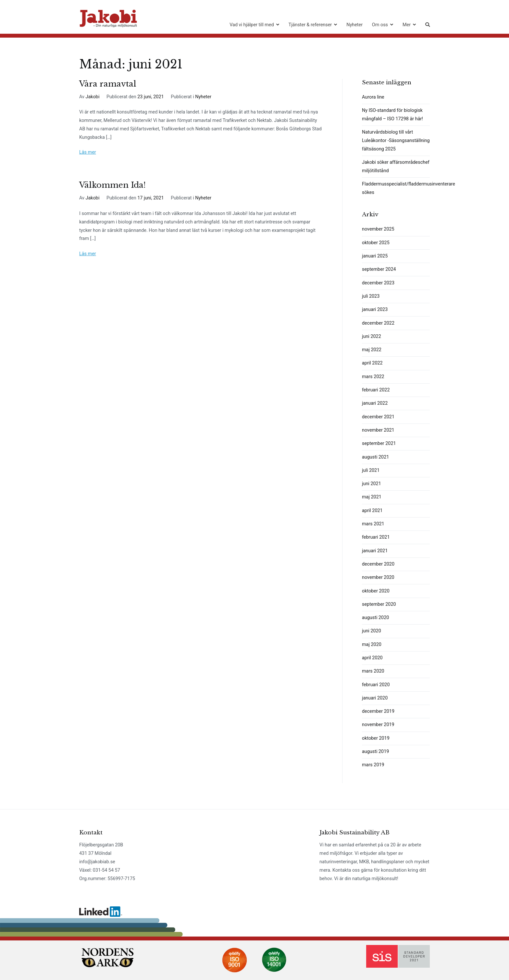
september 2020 (379, 604)
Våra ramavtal (108, 84)
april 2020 (372, 658)
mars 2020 (373, 671)
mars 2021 (373, 524)
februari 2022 (376, 390)
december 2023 (378, 283)
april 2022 (372, 363)
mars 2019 (373, 765)
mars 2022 (373, 377)
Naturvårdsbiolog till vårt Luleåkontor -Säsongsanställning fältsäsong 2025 (396, 141)
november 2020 (378, 577)
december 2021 (378, 417)
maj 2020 (372, 645)
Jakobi (93, 97)
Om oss (380, 25)
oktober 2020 (376, 591)
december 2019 (378, 711)
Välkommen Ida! (112, 185)
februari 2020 (376, 685)
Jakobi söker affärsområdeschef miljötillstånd (396, 167)
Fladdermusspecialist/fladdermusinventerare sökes (396, 188)
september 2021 (379, 443)
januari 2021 (375, 551)
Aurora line (373, 97)
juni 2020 (372, 631)
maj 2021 (372, 497)
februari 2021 (376, 537)
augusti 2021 (375, 457)
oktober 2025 (376, 243)
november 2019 (378, 725)
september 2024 (379, 269)
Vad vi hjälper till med (252, 25)
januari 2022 (375, 403)
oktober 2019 (376, 738)
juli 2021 (371, 470)
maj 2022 (372, 350)
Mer (407, 25)
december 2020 (378, 564)
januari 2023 (375, 310)
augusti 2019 (375, 752)
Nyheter (354, 25)
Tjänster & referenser (310, 25)
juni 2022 (372, 336)
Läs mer (88, 152)
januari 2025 (375, 256)
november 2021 (378, 430)
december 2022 (378, 323)
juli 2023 (371, 296)
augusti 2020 (375, 618)
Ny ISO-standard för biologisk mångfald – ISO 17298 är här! (392, 115)
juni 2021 (372, 484)
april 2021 (372, 511)
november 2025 (378, 229)
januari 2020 (375, 698)
